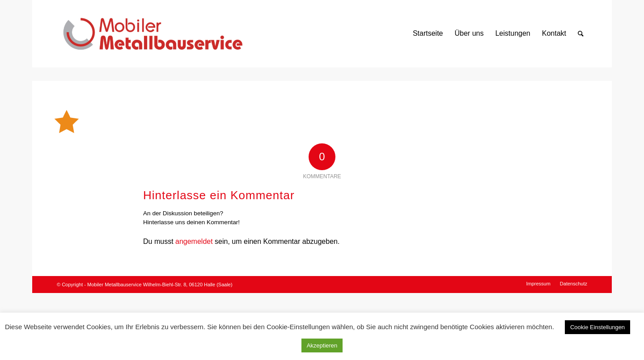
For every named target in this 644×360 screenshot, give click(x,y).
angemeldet (194, 241)
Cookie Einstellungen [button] (597, 327)
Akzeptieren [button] (322, 345)
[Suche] (581, 33)
